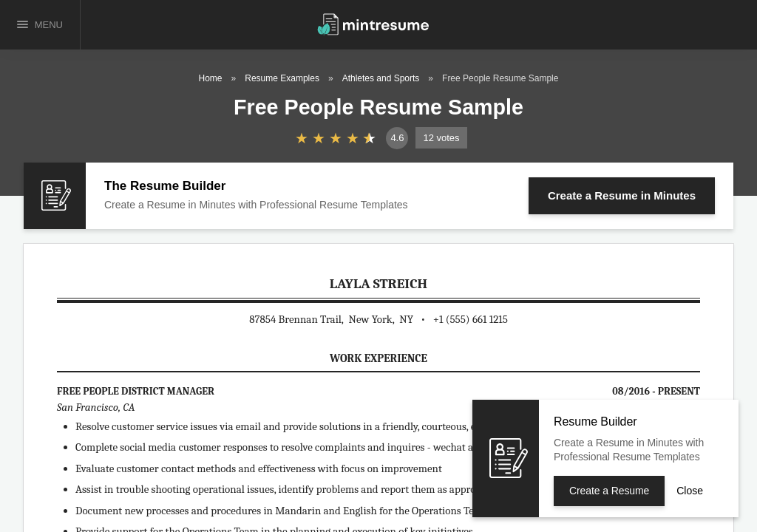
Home (211, 78)
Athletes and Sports (381, 78)
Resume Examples (282, 78)
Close (690, 491)
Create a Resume (622, 195)
